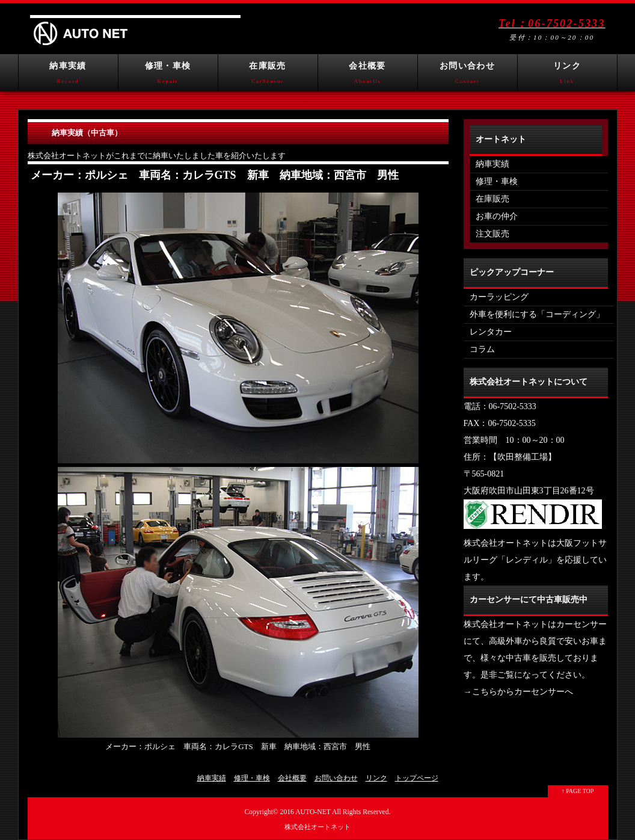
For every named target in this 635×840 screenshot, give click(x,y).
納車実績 (68, 76)
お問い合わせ (468, 76)
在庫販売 (268, 76)
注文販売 (492, 234)
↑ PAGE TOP (578, 791)
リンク (567, 76)
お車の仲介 (497, 216)
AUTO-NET (313, 812)
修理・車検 (168, 76)
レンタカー (491, 332)
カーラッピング (499, 297)
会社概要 (368, 76)
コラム (482, 349)
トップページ (417, 778)
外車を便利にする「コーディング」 (537, 314)
